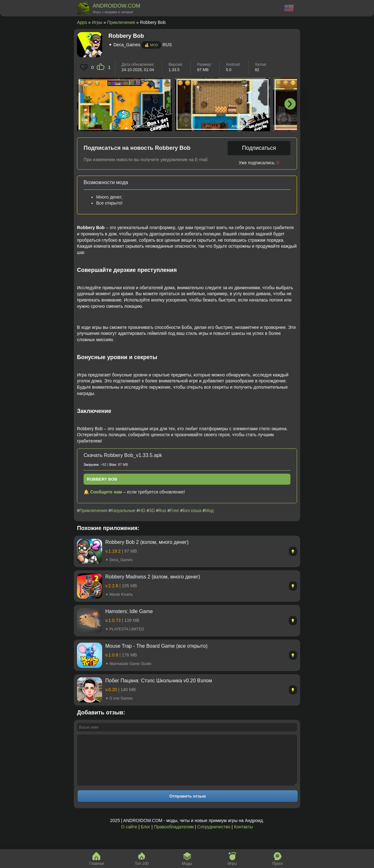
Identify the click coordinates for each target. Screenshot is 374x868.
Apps (82, 22)
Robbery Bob (102, 479)
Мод (209, 510)
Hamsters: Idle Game (129, 611)
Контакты (243, 836)
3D (152, 510)
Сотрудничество (214, 836)
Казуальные (123, 510)
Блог (146, 836)
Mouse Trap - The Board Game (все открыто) (156, 646)
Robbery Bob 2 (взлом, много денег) (147, 542)
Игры (97, 22)
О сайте (129, 836)
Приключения (121, 22)
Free (175, 510)
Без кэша (192, 510)
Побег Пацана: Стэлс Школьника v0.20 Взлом (159, 681)
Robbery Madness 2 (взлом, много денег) (153, 577)
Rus (162, 510)
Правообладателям (174, 836)
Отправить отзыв (188, 806)
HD (142, 510)
